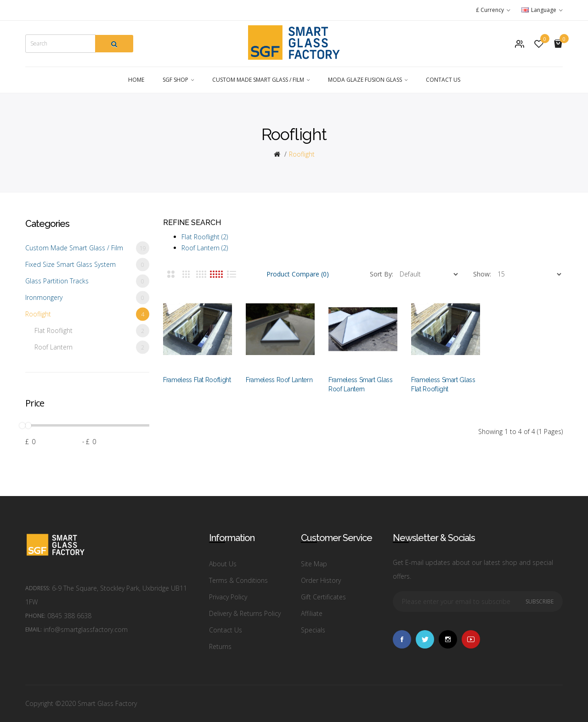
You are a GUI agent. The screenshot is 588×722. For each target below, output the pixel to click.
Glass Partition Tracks (87, 281)
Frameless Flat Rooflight (197, 380)
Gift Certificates (323, 597)
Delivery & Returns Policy (245, 613)
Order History (321, 580)
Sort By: (382, 274)
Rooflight (302, 154)
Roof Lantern (92, 347)
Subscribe (540, 601)
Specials (313, 630)
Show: (482, 274)
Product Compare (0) (298, 274)
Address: (38, 588)
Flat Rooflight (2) (205, 237)
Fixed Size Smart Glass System (87, 265)
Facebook (402, 639)
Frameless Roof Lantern (279, 380)
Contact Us (226, 630)
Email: (34, 629)
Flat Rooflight (92, 331)
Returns (220, 646)
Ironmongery (87, 298)
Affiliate (312, 613)
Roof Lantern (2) (205, 248)
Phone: (35, 616)
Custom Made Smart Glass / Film (87, 248)
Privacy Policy (228, 597)
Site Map (314, 564)
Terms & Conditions (238, 580)
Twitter (425, 639)
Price (35, 403)
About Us (223, 564)
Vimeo (471, 639)
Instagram (448, 639)
